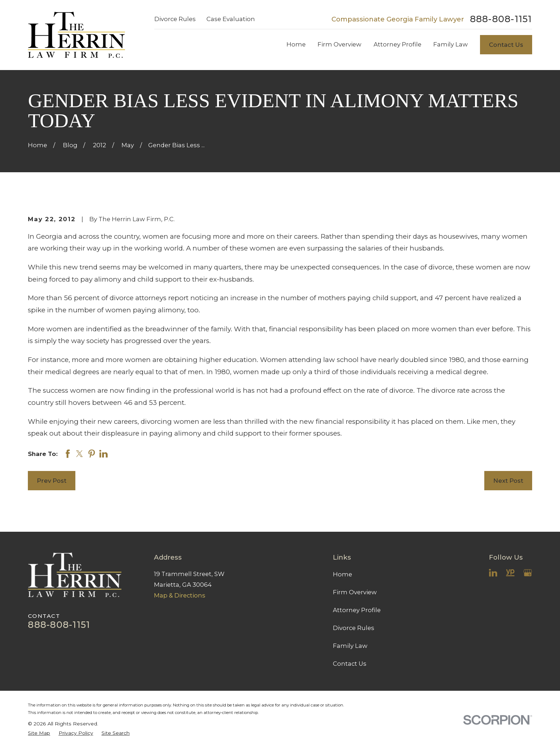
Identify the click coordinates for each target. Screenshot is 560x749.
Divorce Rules (175, 19)
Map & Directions (180, 595)
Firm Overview (355, 592)
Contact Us (506, 45)
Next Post (508, 481)
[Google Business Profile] (528, 573)
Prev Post (52, 481)
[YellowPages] (510, 573)
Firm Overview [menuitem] (339, 44)
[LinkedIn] (493, 573)
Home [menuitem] (296, 44)
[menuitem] (39, 733)
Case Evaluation (231, 19)
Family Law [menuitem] (451, 44)
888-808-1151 (501, 19)
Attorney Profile (357, 610)
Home (342, 574)
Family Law (350, 646)
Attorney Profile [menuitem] (397, 44)
